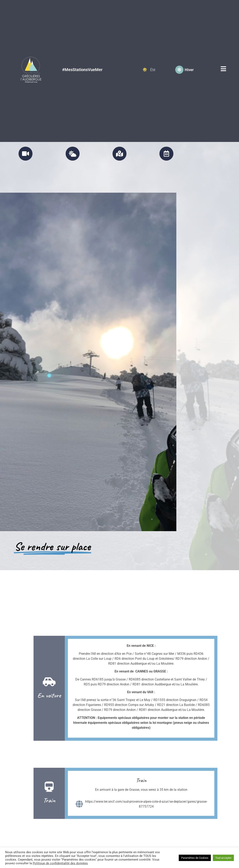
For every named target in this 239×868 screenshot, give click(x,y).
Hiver (189, 59)
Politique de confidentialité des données (60, 863)
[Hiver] (179, 59)
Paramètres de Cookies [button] (195, 858)
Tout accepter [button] (223, 858)
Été (153, 59)
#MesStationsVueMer (82, 59)
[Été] (145, 59)
